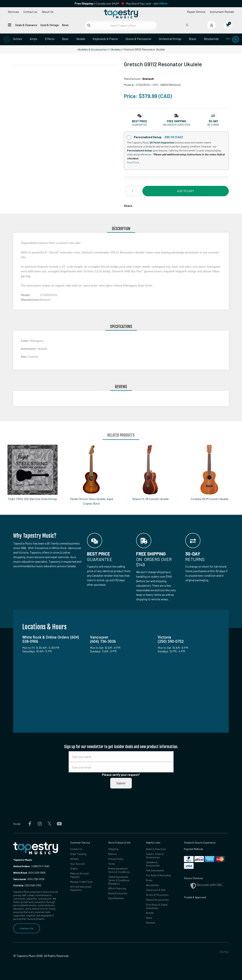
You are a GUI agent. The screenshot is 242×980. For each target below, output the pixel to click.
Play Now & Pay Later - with (147, 4)
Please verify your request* (121, 775)
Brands (150, 913)
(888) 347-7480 (41, 866)
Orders (74, 868)
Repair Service (196, 12)
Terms (112, 864)
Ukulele (81, 39)
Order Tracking (78, 854)
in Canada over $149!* (97, 4)
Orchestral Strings (170, 39)
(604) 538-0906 (29, 873)
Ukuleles (116, 49)
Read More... (134, 162)
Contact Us (27, 928)
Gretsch (148, 79)
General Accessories (157, 900)
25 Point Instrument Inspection (81, 888)
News (65, 25)
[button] (140, 121)
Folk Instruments (155, 870)
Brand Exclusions (118, 893)
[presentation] (7, 39)
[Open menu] (10, 25)
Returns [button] (213, 125)
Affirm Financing (117, 888)
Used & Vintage (50, 25)
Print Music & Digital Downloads (157, 906)
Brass (193, 39)
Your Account (77, 864)
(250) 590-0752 (27, 885)
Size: (24, 356)
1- (32, 866)
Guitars (18, 39)
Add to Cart (186, 191)
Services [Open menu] (13, 12)
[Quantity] (134, 191)
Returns (112, 854)
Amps (33, 39)
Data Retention (116, 898)
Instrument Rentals (222, 12)
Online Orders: (22, 866)
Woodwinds (211, 39)
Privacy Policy (116, 859)
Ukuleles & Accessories (92, 49)
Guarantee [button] (140, 125)
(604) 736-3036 (29, 879)
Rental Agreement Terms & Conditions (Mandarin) (119, 880)
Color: (25, 341)
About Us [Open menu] (48, 12)
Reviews (151, 923)
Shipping (113, 849)
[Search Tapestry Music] (121, 25)
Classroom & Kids (156, 890)
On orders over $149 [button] (176, 125)
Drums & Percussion (138, 39)
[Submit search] (89, 25)
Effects (50, 39)
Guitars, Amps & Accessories (155, 856)
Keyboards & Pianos (105, 39)
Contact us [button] (30, 12)
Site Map (224, 952)
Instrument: (29, 349)
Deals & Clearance (26, 25)
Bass (65, 39)
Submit (121, 783)
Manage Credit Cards (81, 882)
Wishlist (74, 859)
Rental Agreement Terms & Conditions (119, 870)
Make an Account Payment (79, 875)
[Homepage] (121, 14)
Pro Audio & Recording (158, 875)
